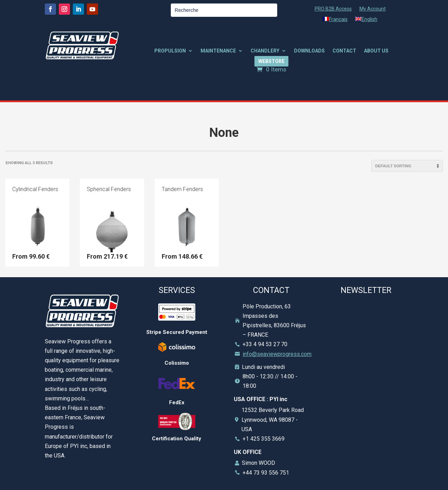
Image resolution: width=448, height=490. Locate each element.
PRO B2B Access (333, 9)
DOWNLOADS (309, 51)
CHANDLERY (265, 51)
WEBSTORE (271, 61)
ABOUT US (376, 51)
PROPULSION (170, 51)
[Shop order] (407, 166)
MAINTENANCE (218, 51)
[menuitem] (335, 21)
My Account (373, 9)
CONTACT (344, 51)
